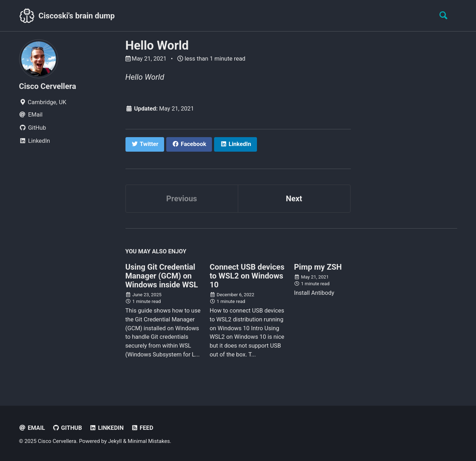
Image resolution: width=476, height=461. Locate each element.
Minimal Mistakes (149, 441)
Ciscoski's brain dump (77, 16)
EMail (32, 428)
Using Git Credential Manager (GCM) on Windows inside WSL (162, 276)
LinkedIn (107, 428)
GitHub (67, 428)
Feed (142, 428)
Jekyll (115, 441)
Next (294, 199)
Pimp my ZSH (318, 267)
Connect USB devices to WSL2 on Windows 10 (247, 276)
